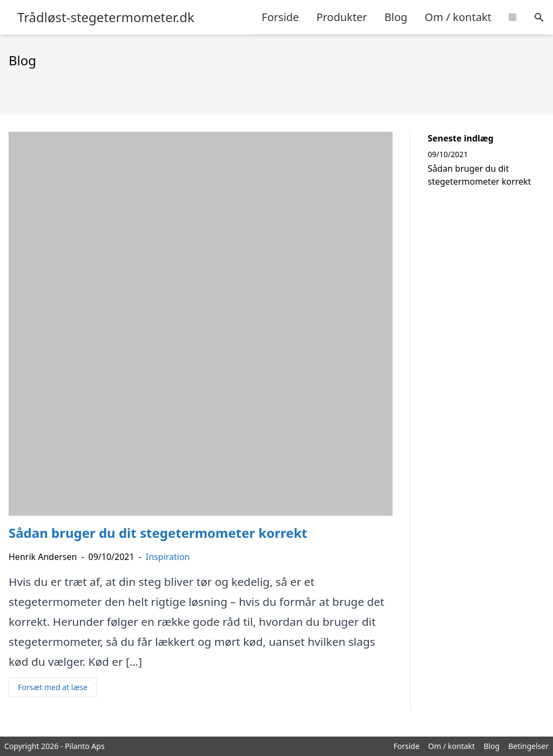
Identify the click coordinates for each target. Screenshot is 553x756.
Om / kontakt (458, 17)
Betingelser (528, 746)
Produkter (342, 17)
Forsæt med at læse (53, 687)
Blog (396, 17)
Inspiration (168, 557)
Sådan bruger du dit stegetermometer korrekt (479, 175)
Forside (281, 17)
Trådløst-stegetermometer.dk (106, 17)
